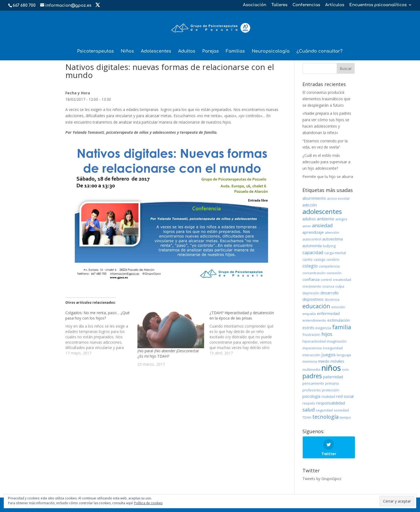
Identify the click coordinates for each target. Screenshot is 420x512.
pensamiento (313, 383)
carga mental (335, 253)
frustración (311, 335)
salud (309, 410)
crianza (328, 286)
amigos (341, 219)
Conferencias (306, 5)
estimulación (339, 320)
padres (312, 376)
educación (316, 306)
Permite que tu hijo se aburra (328, 177)
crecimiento (312, 286)
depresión (311, 293)
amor (307, 226)
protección (331, 390)
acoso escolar (338, 198)
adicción (310, 205)
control (326, 280)
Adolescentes (156, 51)
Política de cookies (148, 503)
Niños (127, 51)
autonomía (312, 246)
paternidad (333, 377)
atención (332, 232)
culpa (340, 286)
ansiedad (322, 225)
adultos (309, 219)
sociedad (341, 410)
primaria (332, 383)
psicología (311, 396)
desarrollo (330, 293)
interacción (311, 355)
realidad (328, 396)
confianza (311, 279)
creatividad (342, 280)
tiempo (345, 417)
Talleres (279, 5)
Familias (235, 51)
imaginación (337, 341)
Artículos (335, 5)
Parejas (211, 51)
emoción (338, 307)
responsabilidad (331, 403)
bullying (329, 246)
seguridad (324, 410)
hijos (327, 334)
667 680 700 (24, 5)
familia (342, 327)
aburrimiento (314, 198)
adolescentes (322, 211)
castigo (320, 259)
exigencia (323, 328)
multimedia (311, 369)
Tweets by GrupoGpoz (322, 479)
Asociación (255, 5)
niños (331, 368)
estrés (308, 328)
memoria (310, 361)
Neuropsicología (271, 51)
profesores (312, 390)
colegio (310, 266)
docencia (332, 299)
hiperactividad (314, 341)
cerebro (333, 259)
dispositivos (313, 299)
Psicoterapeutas (95, 51)
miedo (324, 361)
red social (345, 396)
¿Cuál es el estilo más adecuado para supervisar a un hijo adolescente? (326, 162)
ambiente (326, 219)
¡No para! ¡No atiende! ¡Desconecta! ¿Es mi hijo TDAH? (168, 353)
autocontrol (312, 239)
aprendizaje (313, 232)
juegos (329, 355)
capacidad (313, 252)
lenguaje (344, 355)
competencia (329, 266)
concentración (314, 273)
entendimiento (314, 320)
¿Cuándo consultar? (320, 51)
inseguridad (333, 348)
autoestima (333, 239)
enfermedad (328, 313)
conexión (334, 273)
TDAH (307, 417)
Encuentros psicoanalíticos (378, 5)
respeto (309, 403)
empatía (309, 314)
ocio (345, 369)
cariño (307, 259)
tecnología (325, 417)
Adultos (187, 51)
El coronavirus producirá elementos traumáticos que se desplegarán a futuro (326, 99)
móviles (337, 361)
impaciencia (312, 348)
